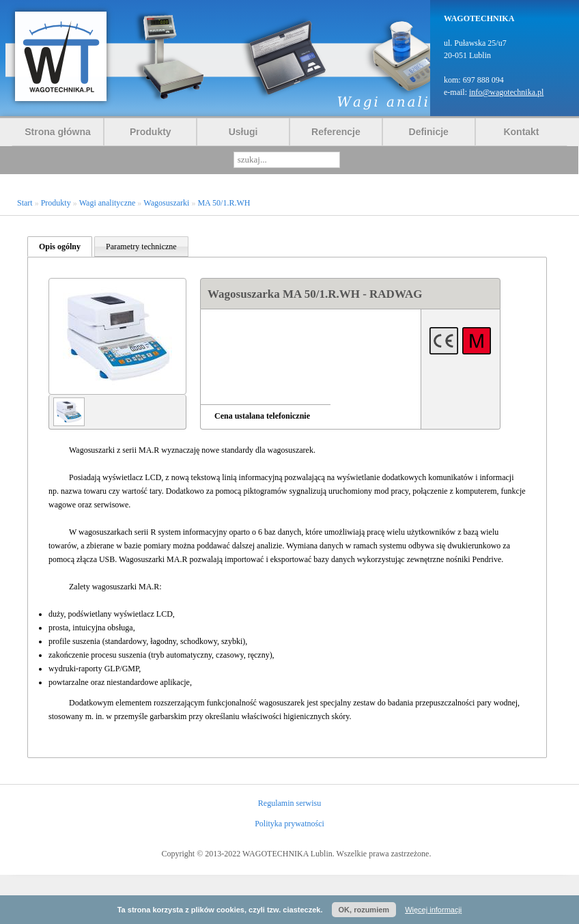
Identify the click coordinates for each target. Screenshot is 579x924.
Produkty (151, 132)
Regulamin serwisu (289, 803)
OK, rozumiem (364, 910)
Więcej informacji (433, 910)
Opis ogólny (60, 247)
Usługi (243, 132)
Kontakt (521, 132)
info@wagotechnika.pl (506, 92)
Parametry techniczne (141, 247)
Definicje (429, 132)
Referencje (336, 132)
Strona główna (57, 132)
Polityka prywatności (289, 824)
